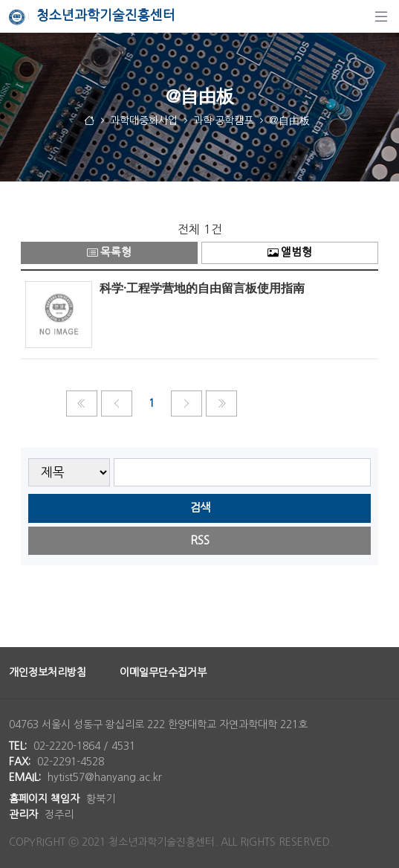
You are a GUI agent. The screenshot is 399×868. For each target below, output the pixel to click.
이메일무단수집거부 (163, 672)
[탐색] (381, 16)
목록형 (109, 253)
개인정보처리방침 (48, 672)
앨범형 (290, 253)
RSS (200, 540)
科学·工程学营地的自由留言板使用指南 (202, 288)
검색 (200, 508)
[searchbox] (243, 473)
